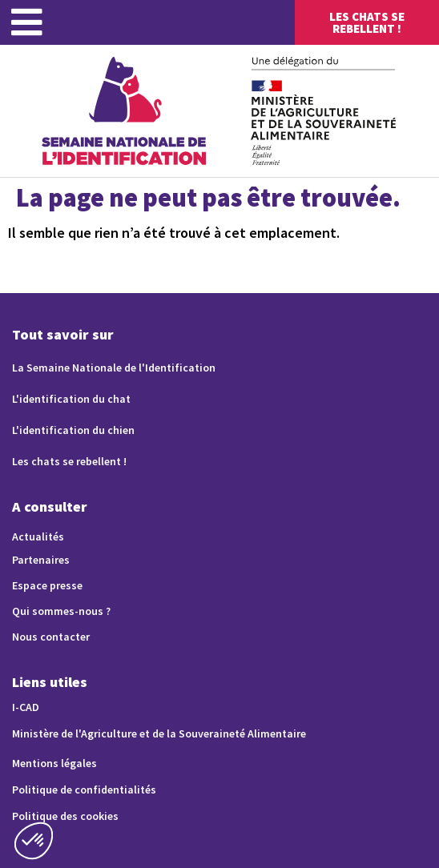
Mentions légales (54, 763)
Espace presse (47, 585)
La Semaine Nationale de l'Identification (114, 368)
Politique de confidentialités (84, 790)
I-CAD (26, 707)
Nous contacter (51, 637)
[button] (34, 841)
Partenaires (41, 560)
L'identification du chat (71, 399)
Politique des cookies (65, 816)
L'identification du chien (73, 430)
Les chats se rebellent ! (69, 461)
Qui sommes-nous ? (61, 611)
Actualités (38, 536)
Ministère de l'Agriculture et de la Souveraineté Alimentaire (159, 733)
